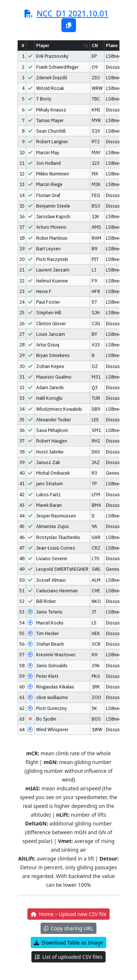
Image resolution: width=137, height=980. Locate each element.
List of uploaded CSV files (68, 957)
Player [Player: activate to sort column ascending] (43, 45)
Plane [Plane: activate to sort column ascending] (112, 45)
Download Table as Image (69, 943)
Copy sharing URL (68, 928)
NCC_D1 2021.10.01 (73, 13)
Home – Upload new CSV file (69, 914)
